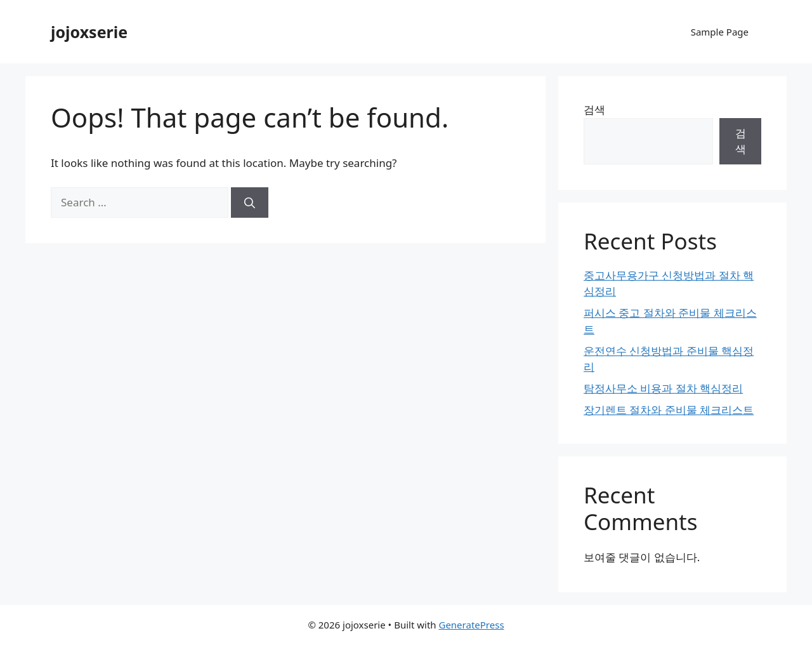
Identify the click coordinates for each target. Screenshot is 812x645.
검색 (594, 110)
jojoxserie (89, 32)
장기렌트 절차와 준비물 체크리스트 (669, 410)
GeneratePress (471, 625)
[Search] (250, 203)
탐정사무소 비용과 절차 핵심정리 (663, 388)
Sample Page (720, 32)
